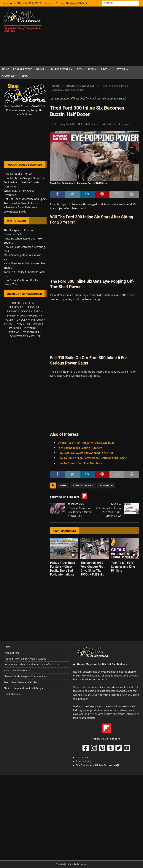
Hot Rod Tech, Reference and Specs (25, 199)
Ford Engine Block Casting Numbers (80, 448)
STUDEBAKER (31, 332)
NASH (20, 324)
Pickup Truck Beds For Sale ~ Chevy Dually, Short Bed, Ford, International (62, 569)
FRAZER (12, 315)
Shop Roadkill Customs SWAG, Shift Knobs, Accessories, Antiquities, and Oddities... (25, 110)
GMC (23, 315)
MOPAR (8, 324)
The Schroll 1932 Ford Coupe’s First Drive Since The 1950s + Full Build (92, 569)
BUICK (16, 303)
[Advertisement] (96, 36)
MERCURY (37, 320)
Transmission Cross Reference (22, 203)
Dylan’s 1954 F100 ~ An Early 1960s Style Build (86, 443)
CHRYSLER (33, 307)
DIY (79, 69)
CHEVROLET (16, 307)
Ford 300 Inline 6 (83, 485)
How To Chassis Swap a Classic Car (25, 178)
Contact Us (82, 757)
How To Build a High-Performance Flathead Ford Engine (92, 458)
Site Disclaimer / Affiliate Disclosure (97, 765)
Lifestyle (120, 69)
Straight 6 (106, 485)
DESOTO (12, 311)
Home (5, 69)
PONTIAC (14, 332)
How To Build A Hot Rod (17, 670)
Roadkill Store (23, 69)
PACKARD (15, 328)
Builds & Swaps (60, 69)
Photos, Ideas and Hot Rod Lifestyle (24, 688)
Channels (8, 76)
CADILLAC (29, 303)
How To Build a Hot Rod (18, 174)
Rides (104, 69)
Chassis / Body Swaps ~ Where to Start (25, 676)
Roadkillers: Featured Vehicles (20, 682)
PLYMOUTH (31, 328)
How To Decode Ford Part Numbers (80, 463)
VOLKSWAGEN (19, 336)
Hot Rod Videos (12, 694)
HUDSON (35, 315)
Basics (40, 69)
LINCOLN (22, 320)
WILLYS (36, 336)
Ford (63, 485)
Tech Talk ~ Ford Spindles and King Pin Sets (123, 567)
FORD (37, 311)
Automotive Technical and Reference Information (31, 664)
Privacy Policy (84, 761)
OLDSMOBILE (35, 324)
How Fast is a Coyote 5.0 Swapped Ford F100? (86, 453)
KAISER (9, 320)
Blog (25, 76)
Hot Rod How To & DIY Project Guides (25, 659)
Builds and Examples (118, 124)
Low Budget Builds (15, 212)
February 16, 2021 (65, 124)
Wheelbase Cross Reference (21, 207)
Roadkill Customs (91, 124)
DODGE (25, 311)
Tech (91, 69)
